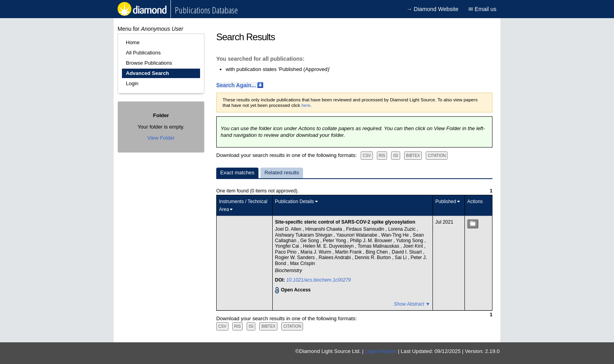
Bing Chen (377, 252)
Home (133, 42)
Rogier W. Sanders (296, 258)
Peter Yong (335, 241)
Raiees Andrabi (336, 258)
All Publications (143, 53)
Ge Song (310, 241)
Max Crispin (302, 263)
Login (132, 83)
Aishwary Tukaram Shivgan (304, 235)
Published (446, 202)
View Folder (161, 138)
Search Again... (236, 85)
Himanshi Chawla (325, 229)
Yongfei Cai (288, 246)
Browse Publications (149, 63)
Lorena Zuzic (403, 229)
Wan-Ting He (396, 235)
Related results (282, 173)
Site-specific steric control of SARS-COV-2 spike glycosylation (345, 222)
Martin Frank (349, 252)
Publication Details (295, 202)
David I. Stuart (407, 252)
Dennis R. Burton (373, 258)
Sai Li (401, 258)
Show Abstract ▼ (412, 304)
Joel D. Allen (289, 229)
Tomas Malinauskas (379, 246)
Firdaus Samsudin (366, 229)
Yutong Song (410, 241)
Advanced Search (147, 73)
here (306, 105)
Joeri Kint (414, 246)
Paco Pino (286, 252)
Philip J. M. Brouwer (372, 241)
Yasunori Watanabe (357, 235)
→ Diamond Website (432, 9)
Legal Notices (381, 351)
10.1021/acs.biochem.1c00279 (319, 280)
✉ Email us (482, 9)
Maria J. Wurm (317, 252)
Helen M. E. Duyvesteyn (329, 246)
